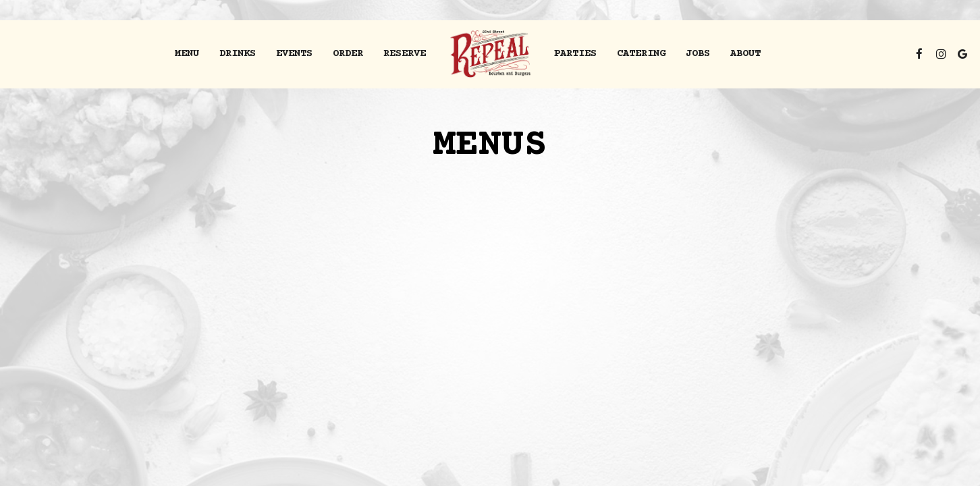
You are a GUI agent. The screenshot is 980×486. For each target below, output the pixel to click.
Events (294, 54)
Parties (575, 54)
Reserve (405, 54)
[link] (490, 54)
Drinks (238, 54)
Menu (187, 54)
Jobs (698, 54)
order (348, 54)
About (745, 54)
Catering (641, 54)
